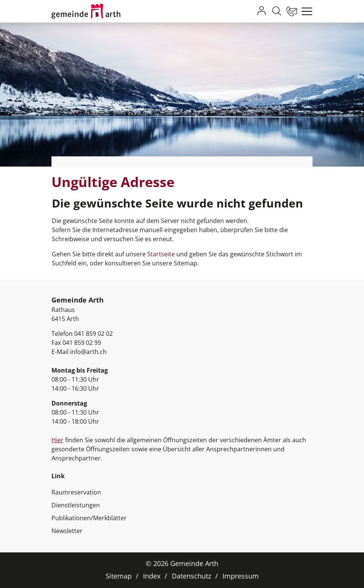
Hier (58, 440)
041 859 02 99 (82, 343)
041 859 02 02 (93, 334)
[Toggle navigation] (305, 11)
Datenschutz (191, 576)
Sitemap (119, 576)
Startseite (161, 254)
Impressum (241, 576)
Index (152, 576)
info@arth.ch (88, 352)
